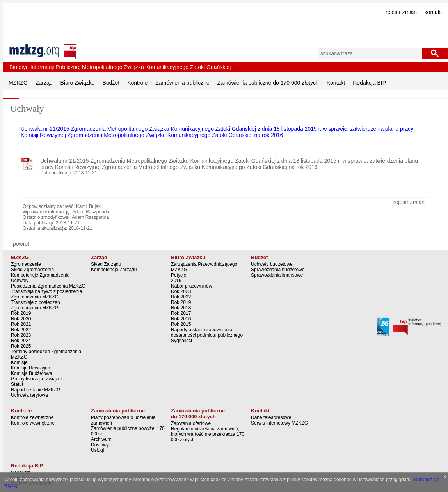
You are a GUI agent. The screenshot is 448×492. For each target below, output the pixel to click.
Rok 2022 (21, 330)
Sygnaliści (181, 341)
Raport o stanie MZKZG (36, 390)
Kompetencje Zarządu (114, 270)
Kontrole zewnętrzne (32, 417)
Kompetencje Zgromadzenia (40, 275)
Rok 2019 (21, 313)
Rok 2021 (21, 324)
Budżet (111, 83)
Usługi (97, 450)
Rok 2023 (21, 335)
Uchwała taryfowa (29, 395)
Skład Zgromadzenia (32, 270)
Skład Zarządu (106, 264)
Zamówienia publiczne (182, 83)
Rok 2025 (21, 346)
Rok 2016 (181, 319)
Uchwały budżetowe (272, 264)
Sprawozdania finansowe (277, 275)
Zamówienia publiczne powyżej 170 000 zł (128, 431)
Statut (17, 384)
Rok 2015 (181, 324)
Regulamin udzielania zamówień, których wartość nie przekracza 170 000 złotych (208, 434)
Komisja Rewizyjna (31, 368)
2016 (176, 281)
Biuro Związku (78, 83)
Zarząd (44, 83)
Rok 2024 (21, 341)
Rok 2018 (181, 308)
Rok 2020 (21, 319)
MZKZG (18, 83)
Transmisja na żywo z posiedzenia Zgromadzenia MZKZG (46, 294)
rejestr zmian (401, 12)
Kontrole (137, 83)
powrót (21, 244)
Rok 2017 (181, 313)
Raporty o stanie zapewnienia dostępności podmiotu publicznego (207, 332)
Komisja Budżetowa (31, 373)
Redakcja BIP (369, 83)
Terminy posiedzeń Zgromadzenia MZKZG (46, 354)
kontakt (433, 12)
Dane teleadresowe (271, 417)
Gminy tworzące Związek (37, 379)
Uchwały (20, 281)
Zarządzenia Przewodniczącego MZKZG (204, 267)
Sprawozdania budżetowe (278, 270)
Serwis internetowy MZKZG (279, 423)
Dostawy (100, 445)
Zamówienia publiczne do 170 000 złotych (268, 83)
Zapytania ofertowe (191, 423)
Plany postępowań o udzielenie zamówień (123, 420)
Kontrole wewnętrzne (33, 423)
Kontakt (336, 83)
